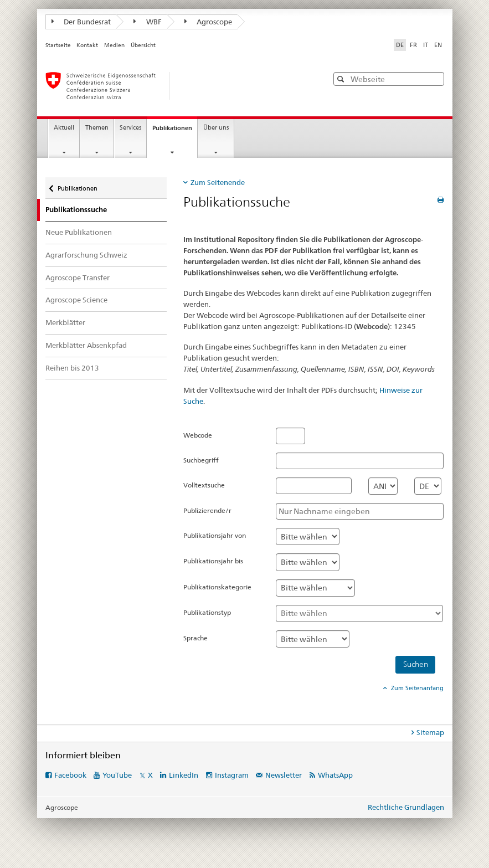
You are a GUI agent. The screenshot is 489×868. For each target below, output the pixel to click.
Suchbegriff (201, 460)
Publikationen (175, 131)
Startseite (58, 45)
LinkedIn (184, 775)
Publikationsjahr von (215, 535)
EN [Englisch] (438, 45)
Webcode (198, 435)
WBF (148, 22)
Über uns (216, 128)
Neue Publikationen (79, 232)
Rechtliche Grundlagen (406, 807)
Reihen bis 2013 (72, 368)
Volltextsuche (204, 485)
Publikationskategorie (217, 587)
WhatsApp (335, 775)
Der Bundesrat (81, 22)
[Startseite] (176, 86)
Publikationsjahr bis (213, 561)
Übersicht (143, 45)
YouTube (117, 775)
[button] (342, 79)
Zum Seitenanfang (416, 688)
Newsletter (284, 775)
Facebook (70, 775)
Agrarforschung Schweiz (86, 255)
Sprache (195, 638)
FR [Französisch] (413, 45)
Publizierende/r (207, 510)
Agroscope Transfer (78, 278)
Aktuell (64, 128)
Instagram (232, 775)
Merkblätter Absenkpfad (86, 345)
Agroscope (209, 22)
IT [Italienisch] (426, 45)
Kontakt (87, 45)
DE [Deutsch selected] (400, 45)
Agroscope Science (76, 300)
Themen (97, 128)
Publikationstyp (207, 612)
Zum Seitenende (218, 182)
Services (130, 128)
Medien (114, 45)
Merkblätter (65, 322)
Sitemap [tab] (430, 732)
